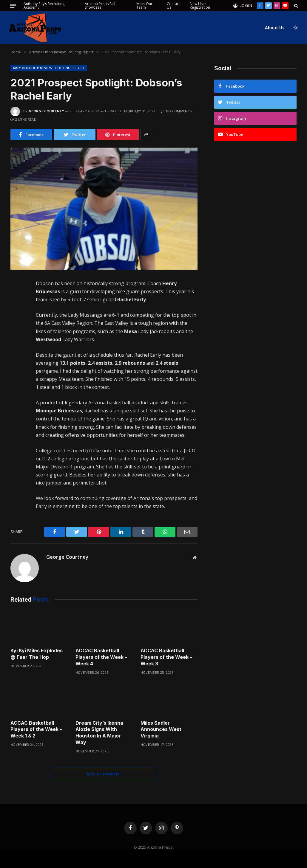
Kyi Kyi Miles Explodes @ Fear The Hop (37, 654)
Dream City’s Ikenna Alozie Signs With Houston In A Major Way (99, 733)
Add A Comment (104, 774)
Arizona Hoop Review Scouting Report (49, 68)
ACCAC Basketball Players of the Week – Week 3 (166, 657)
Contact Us (173, 6)
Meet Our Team (144, 6)
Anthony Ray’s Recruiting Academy (44, 6)
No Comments (176, 111)
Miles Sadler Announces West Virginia (161, 729)
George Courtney (46, 111)
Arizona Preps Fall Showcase (100, 6)
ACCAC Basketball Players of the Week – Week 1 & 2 (36, 729)
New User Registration (200, 6)
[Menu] (13, 6)
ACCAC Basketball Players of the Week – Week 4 (101, 657)
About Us (275, 28)
